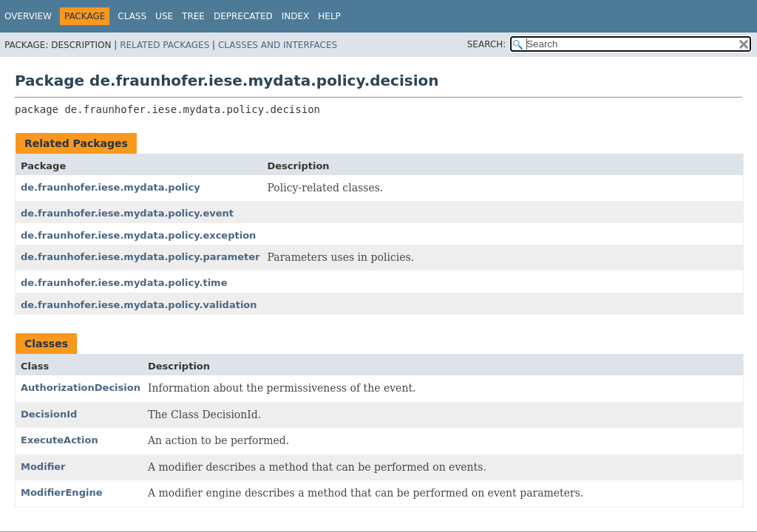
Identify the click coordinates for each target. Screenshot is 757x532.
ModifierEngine (61, 492)
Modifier (43, 467)
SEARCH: (487, 44)
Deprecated (243, 16)
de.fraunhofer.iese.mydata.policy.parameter (140, 257)
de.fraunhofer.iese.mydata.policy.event (127, 213)
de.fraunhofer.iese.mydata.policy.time (124, 283)
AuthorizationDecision (81, 388)
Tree (193, 16)
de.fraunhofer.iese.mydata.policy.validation (139, 305)
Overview (28, 16)
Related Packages (164, 45)
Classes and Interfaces (278, 45)
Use (164, 16)
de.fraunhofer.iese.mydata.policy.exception (138, 235)
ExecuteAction (60, 440)
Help (329, 16)
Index (296, 16)
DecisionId (49, 414)
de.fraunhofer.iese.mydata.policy (111, 187)
